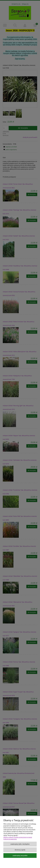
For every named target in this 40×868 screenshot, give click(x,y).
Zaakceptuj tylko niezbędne (20, 844)
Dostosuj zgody (20, 850)
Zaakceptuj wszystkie (20, 855)
